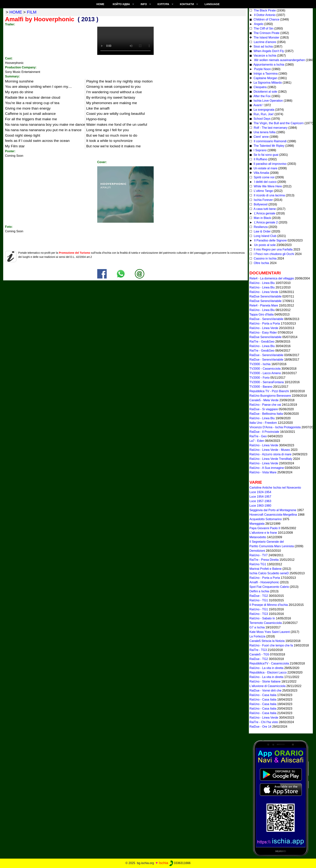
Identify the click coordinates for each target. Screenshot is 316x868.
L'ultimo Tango (263, 191)
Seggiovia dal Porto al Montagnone (273, 510)
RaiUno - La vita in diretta (266, 668)
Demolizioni (257, 551)
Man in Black (262, 218)
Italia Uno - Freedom (263, 423)
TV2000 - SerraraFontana (267, 382)
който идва (121, 4)
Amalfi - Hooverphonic (264, 582)
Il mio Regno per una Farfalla (273, 249)
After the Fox (262, 96)
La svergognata (264, 110)
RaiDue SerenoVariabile (265, 296)
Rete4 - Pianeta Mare (264, 305)
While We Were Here (267, 186)
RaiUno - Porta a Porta (265, 324)
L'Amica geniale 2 (265, 222)
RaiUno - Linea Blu (262, 283)
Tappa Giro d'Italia (261, 314)
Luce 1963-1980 (260, 506)
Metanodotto (258, 537)
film (32, 12)
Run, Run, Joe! (263, 114)
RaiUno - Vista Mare (263, 472)
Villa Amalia (261, 173)
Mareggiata (257, 524)
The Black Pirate (264, 10)
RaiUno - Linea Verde (264, 292)
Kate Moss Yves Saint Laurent (270, 632)
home (16, 12)
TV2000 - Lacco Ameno (265, 373)
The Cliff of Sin (263, 28)
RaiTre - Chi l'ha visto (264, 722)
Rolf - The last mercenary (271, 128)
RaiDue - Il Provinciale (264, 432)
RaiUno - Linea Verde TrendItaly (271, 459)
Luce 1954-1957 (260, 497)
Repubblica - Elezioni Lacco (268, 672)
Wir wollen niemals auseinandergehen (279, 60)
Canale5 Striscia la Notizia (267, 641)
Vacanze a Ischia (265, 56)
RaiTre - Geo (258, 436)
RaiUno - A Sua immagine (267, 468)
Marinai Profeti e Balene (265, 569)
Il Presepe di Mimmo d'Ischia (269, 605)
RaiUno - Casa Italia (263, 695)
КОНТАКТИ (187, 4)
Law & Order (262, 231)
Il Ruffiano (260, 159)
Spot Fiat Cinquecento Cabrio (269, 587)
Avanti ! (258, 105)
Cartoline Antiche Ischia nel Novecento (275, 488)
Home (100, 4)
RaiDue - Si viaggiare (264, 409)
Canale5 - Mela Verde (264, 400)
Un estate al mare (265, 168)
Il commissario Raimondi (270, 141)
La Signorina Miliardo (267, 83)
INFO (144, 4)
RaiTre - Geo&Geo (262, 342)
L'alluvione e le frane (263, 533)
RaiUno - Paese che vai (265, 405)
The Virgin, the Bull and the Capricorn (278, 123)
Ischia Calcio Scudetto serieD (269, 573)
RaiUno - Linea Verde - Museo (270, 450)
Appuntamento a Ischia (269, 65)
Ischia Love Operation (268, 101)
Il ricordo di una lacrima (269, 195)
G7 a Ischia (257, 627)
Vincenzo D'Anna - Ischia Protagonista (275, 427)
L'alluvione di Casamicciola (267, 686)
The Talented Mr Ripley (269, 146)
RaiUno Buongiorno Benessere (270, 396)
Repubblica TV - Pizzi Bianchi (269, 391)
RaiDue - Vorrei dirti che (265, 691)
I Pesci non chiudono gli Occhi (274, 254)
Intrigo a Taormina (265, 74)
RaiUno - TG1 (259, 600)
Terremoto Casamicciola (266, 623)
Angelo (258, 24)
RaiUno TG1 (258, 564)
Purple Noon (262, 69)
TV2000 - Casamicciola (265, 369)
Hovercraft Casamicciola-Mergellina (273, 515)
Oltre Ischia (261, 263)
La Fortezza (257, 636)
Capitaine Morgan (265, 78)
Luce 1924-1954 (260, 492)
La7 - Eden (257, 441)
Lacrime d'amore (265, 42)
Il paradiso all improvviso (270, 164)
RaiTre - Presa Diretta (264, 560)
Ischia (163, 863)
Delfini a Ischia (259, 591)
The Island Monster (266, 37)
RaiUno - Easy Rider (263, 333)
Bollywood (260, 204)
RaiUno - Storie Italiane (265, 681)
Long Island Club (265, 236)
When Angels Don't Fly (268, 51)
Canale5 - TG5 (259, 654)
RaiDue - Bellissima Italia (266, 414)
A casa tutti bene (264, 209)
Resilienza (260, 227)
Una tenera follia (264, 132)
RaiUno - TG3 (259, 614)
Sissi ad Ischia (263, 47)
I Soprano (260, 150)
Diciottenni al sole (265, 92)
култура (163, 4)
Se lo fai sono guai (266, 155)
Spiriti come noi (264, 177)
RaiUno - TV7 (259, 555)
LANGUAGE (212, 4)
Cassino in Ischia (265, 258)
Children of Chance (266, 19)
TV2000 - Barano (261, 387)
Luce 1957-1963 (260, 501)
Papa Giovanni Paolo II (265, 528)
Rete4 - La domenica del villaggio (272, 278)
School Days (262, 119)
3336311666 (180, 863)
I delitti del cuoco (265, 182)
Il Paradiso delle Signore (270, 240)
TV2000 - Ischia (260, 364)
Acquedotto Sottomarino (266, 519)
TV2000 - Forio (259, 378)
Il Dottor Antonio (264, 15)
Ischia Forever (263, 200)
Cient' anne (261, 137)
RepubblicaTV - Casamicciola (269, 663)
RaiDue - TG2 (259, 596)
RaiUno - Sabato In (262, 618)
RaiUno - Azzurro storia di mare (270, 454)
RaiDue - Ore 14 (260, 727)
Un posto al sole (264, 245)
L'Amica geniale (264, 213)
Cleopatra (260, 87)
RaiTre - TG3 (258, 650)
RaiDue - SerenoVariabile (266, 319)
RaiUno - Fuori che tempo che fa (271, 645)
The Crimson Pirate (266, 33)
